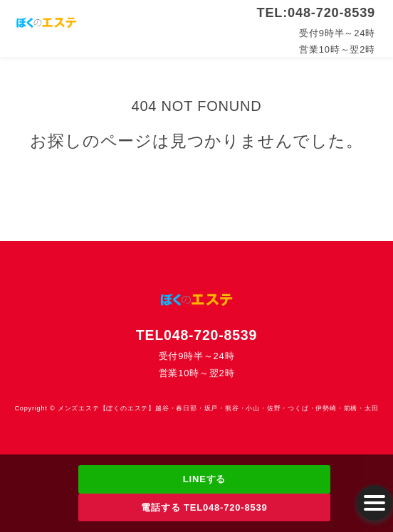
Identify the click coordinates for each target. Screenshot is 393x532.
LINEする (204, 479)
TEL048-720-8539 (197, 335)
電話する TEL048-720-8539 (204, 507)
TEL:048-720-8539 (316, 13)
